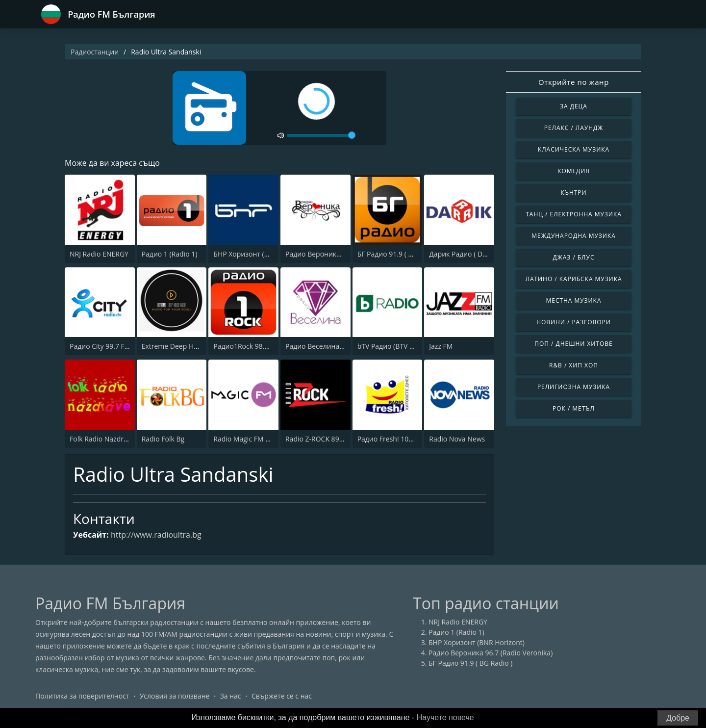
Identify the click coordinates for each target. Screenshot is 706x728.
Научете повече (445, 717)
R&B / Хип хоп (574, 365)
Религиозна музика (574, 387)
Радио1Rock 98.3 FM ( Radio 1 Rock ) (272, 346)
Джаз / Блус (574, 257)
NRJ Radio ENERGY (99, 254)
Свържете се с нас (282, 696)
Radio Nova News (457, 439)
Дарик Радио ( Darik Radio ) (474, 254)
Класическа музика (574, 149)
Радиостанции (95, 52)
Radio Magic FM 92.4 (246, 439)
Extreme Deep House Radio (186, 346)
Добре (678, 718)
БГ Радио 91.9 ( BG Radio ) (399, 254)
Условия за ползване (175, 696)
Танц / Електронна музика (573, 214)
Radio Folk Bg (163, 439)
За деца (574, 106)
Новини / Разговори (574, 322)
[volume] (321, 135)
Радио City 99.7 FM (100, 346)
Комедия (574, 171)
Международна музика (573, 236)
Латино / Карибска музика (574, 279)
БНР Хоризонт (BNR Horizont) (261, 254)
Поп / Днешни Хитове (573, 344)
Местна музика (574, 300)
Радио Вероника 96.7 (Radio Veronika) (491, 653)
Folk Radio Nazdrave (102, 439)
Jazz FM (441, 346)
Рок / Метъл (574, 408)
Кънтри (573, 193)
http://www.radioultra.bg (156, 535)
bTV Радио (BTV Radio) (393, 346)
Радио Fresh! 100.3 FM (394, 439)
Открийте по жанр (574, 82)
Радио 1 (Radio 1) (170, 254)
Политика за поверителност (82, 696)
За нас (231, 696)
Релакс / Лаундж (574, 128)
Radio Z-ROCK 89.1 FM (321, 439)
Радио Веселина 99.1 (320, 346)
